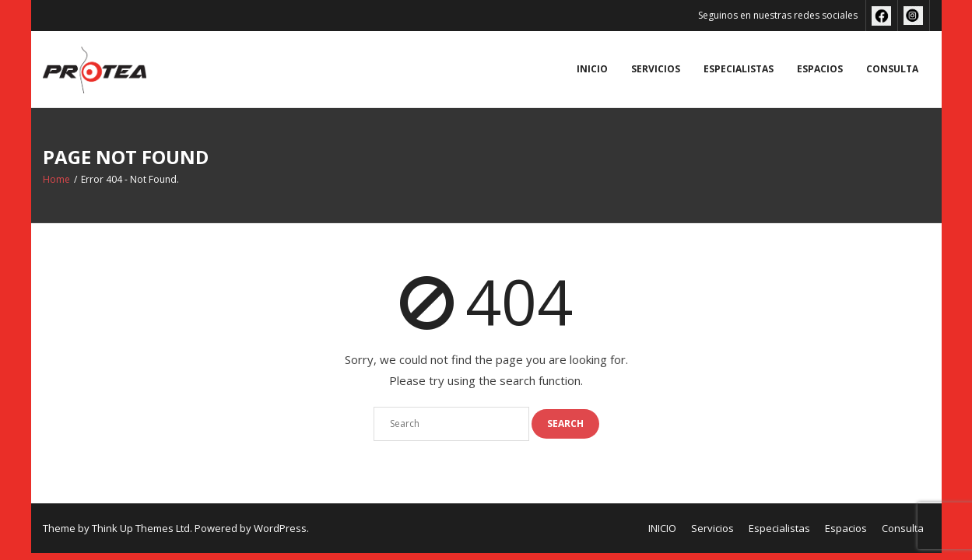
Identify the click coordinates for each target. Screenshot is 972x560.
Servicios (656, 69)
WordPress (280, 528)
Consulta (892, 69)
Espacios (820, 69)
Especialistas (739, 69)
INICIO (592, 69)
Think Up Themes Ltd (141, 528)
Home (56, 179)
